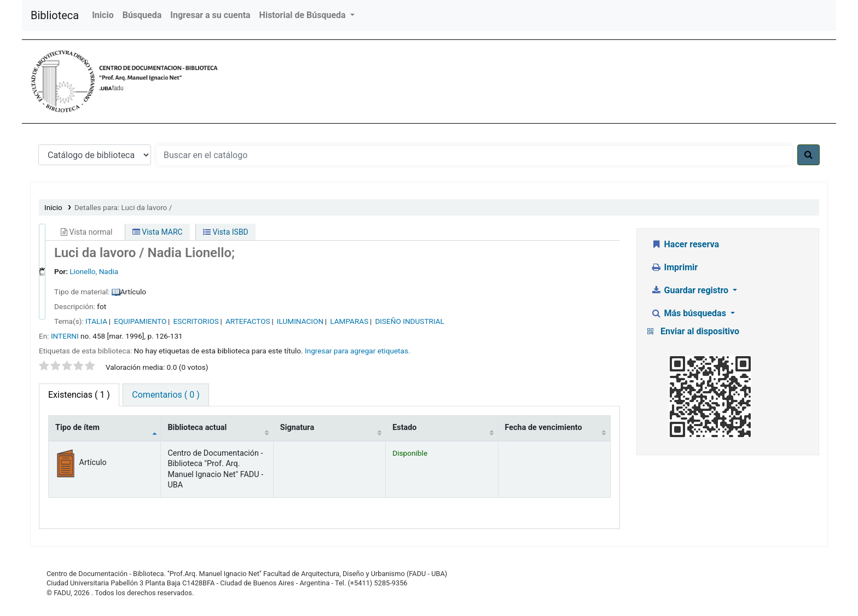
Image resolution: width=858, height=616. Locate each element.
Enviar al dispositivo (700, 331)
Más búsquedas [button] (689, 313)
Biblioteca (55, 15)
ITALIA (96, 321)
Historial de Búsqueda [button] (304, 15)
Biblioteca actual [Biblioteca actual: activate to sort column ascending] (197, 428)
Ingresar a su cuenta (210, 15)
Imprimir (674, 267)
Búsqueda (142, 15)
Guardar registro (691, 290)
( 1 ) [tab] (79, 395)
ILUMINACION (300, 321)
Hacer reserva (685, 244)
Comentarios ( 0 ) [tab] (166, 395)
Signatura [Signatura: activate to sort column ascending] (297, 428)
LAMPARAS (349, 321)
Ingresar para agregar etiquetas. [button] (358, 351)
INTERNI (65, 336)
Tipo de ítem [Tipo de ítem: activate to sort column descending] (77, 428)
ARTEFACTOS (248, 321)
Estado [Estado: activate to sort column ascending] (404, 428)
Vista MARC (158, 232)
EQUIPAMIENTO (140, 321)
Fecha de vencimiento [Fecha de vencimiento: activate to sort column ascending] (544, 428)
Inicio (103, 15)
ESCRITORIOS (196, 321)
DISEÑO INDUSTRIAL (410, 321)
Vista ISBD (226, 232)
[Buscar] (808, 155)
